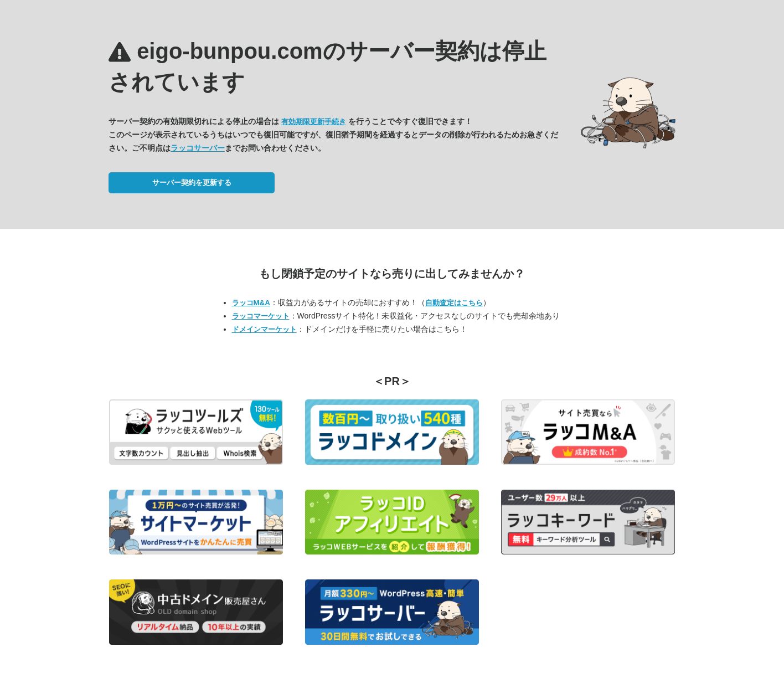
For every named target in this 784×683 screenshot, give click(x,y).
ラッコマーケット (261, 316)
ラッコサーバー (198, 148)
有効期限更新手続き (314, 122)
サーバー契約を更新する (192, 183)
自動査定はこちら (454, 303)
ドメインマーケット (264, 329)
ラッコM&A (251, 303)
